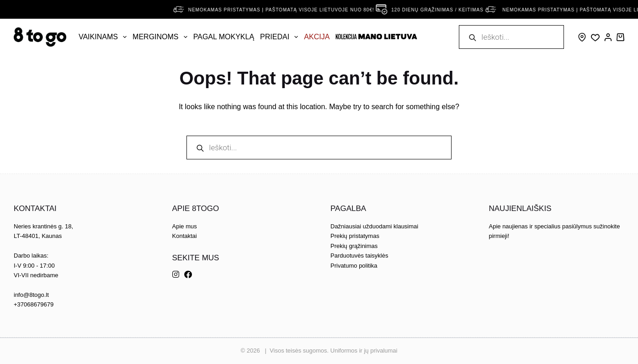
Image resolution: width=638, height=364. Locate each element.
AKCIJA (317, 37)
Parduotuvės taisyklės (359, 256)
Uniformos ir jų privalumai (364, 351)
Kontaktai (185, 236)
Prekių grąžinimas (354, 246)
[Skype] (582, 37)
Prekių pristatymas (355, 236)
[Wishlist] (595, 38)
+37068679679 (34, 304)
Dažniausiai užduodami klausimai (374, 226)
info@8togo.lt (31, 295)
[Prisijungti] (608, 37)
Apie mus (185, 226)
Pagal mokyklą (224, 37)
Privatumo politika (354, 266)
